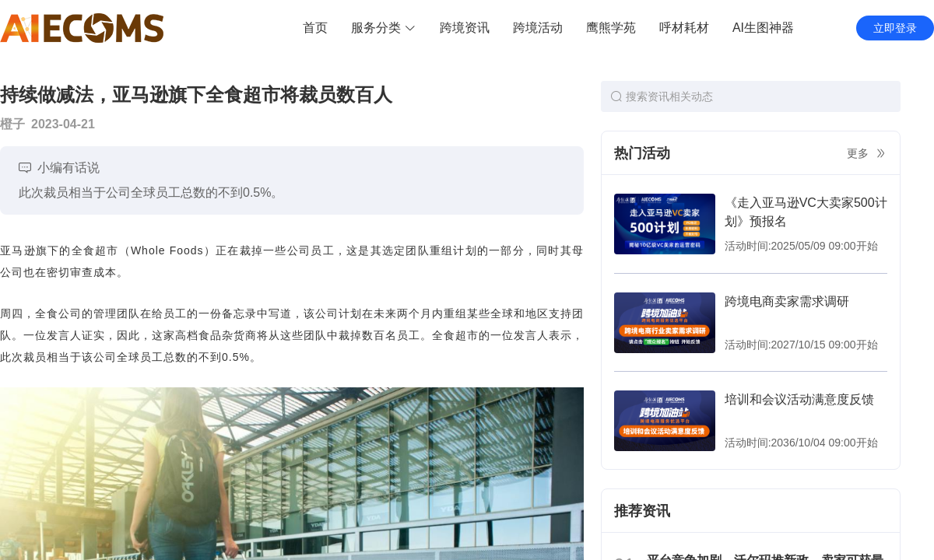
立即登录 (895, 28)
